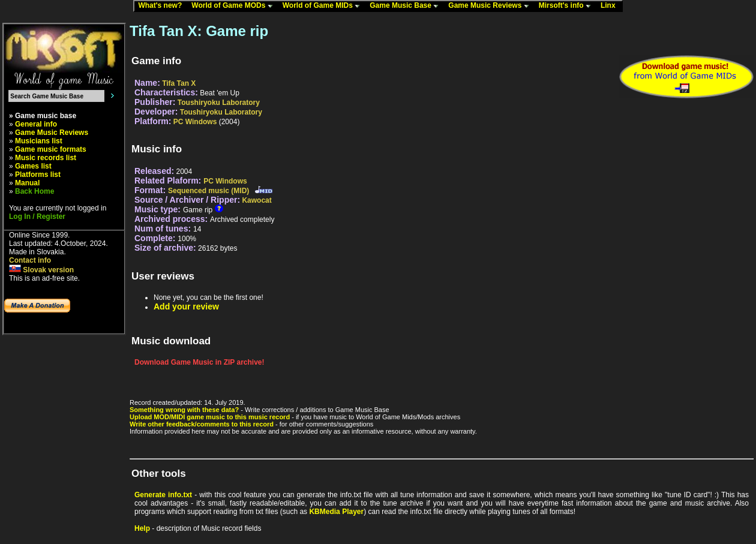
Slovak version (41, 270)
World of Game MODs (235, 6)
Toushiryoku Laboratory (219, 103)
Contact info (30, 260)
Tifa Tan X (179, 83)
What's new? (163, 6)
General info (36, 124)
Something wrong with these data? (184, 410)
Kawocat (256, 200)
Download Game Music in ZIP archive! (199, 362)
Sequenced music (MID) (208, 191)
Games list (33, 166)
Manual (27, 183)
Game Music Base (407, 6)
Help (142, 528)
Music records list (46, 158)
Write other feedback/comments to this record (202, 424)
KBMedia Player (336, 512)
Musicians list (39, 141)
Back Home (34, 191)
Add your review (186, 306)
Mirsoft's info (568, 6)
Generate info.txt (163, 495)
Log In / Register (37, 217)
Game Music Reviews (491, 6)
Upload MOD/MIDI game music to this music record (210, 417)
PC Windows (195, 122)
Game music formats (51, 149)
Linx (611, 6)
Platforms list (38, 175)
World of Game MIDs (324, 6)
